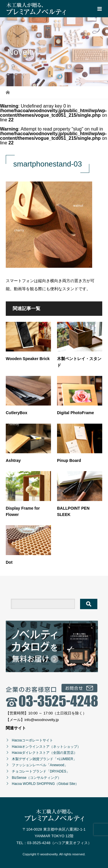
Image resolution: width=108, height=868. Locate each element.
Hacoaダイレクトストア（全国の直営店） (44, 753)
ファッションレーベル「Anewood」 (40, 765)
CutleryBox (17, 413)
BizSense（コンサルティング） (36, 778)
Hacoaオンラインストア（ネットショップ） (46, 747)
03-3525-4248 (39, 843)
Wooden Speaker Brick (28, 359)
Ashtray (13, 460)
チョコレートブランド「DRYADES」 (41, 771)
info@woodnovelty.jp (42, 720)
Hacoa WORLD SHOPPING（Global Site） (45, 784)
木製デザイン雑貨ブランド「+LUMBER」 (44, 759)
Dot (9, 562)
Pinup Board (69, 460)
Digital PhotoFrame (75, 413)
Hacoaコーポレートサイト (32, 740)
